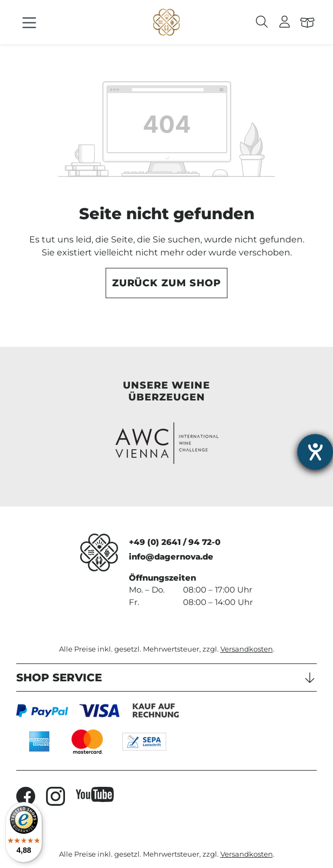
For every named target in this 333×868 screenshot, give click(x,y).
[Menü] (29, 23)
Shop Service (59, 678)
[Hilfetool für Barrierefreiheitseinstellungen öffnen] (315, 452)
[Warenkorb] (308, 22)
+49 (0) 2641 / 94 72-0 (175, 542)
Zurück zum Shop (167, 283)
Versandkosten (247, 649)
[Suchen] (262, 22)
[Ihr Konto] (285, 22)
